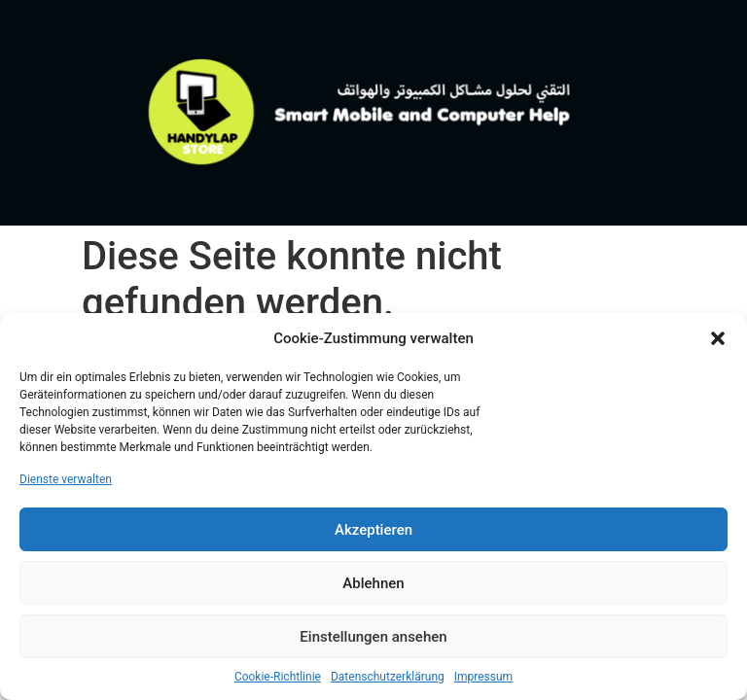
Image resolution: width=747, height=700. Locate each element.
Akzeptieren (373, 530)
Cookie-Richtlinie (278, 677)
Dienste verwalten (66, 479)
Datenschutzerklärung (388, 677)
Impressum (483, 677)
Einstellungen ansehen (373, 637)
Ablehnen (373, 583)
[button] (718, 338)
